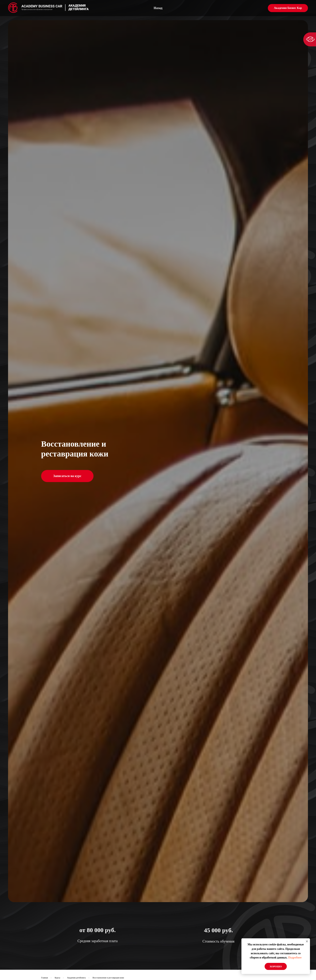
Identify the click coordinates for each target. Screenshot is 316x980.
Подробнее (295, 958)
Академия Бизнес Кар (288, 8)
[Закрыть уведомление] (307, 941)
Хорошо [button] (276, 966)
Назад (158, 8)
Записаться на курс (67, 476)
